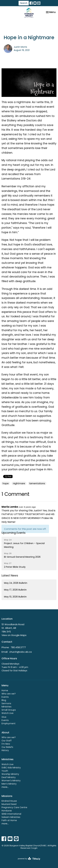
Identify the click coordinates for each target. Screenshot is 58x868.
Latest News (10, 575)
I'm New (6, 744)
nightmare (19, 483)
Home (5, 690)
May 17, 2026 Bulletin (15, 590)
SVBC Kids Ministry (11, 768)
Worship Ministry (10, 774)
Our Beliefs (7, 747)
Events (5, 697)
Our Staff (7, 741)
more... (5, 787)
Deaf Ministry (9, 777)
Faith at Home (9, 820)
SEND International (11, 814)
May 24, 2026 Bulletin (16, 583)
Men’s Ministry (9, 784)
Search (24, 3)
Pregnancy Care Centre (14, 807)
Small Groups (9, 710)
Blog (4, 700)
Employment (9, 723)
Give (4, 717)
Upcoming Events (14, 533)
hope (6, 483)
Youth (5, 771)
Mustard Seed (9, 804)
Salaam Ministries (11, 817)
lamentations (37, 483)
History (5, 750)
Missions (7, 796)
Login (35, 848)
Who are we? (9, 694)
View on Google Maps (14, 635)
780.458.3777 (18, 647)
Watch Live (8, 713)
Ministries (6, 707)
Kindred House (9, 801)
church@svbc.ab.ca (20, 652)
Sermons (6, 703)
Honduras (7, 811)
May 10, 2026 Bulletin (15, 597)
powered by (29, 859)
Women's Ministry (11, 781)
